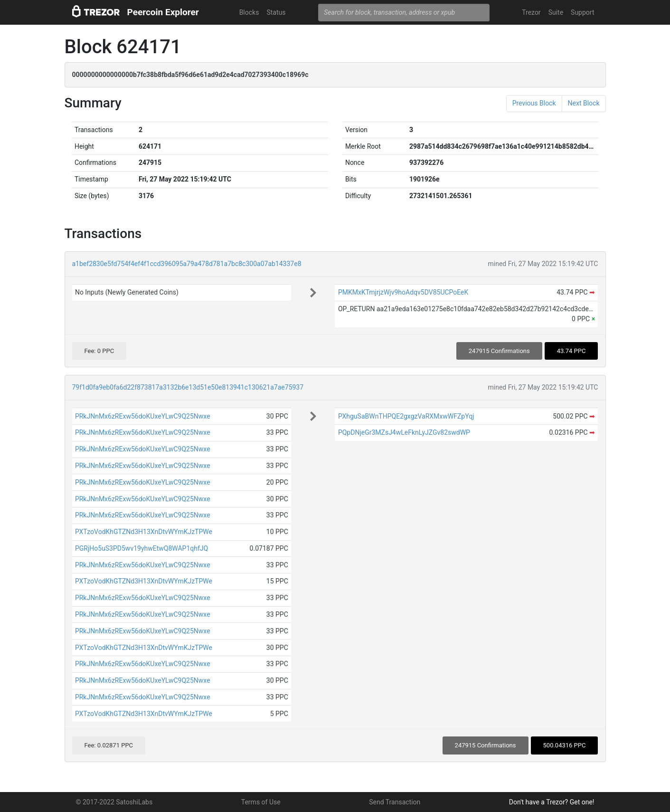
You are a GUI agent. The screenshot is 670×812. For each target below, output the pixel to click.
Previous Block (534, 103)
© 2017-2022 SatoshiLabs (114, 802)
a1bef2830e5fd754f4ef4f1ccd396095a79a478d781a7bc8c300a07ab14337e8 (187, 264)
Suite (556, 12)
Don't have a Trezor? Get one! (552, 802)
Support (582, 12)
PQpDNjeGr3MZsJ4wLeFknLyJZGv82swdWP (404, 432)
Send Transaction (395, 802)
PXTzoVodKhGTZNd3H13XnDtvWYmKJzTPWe (144, 532)
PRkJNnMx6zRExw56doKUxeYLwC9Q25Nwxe (143, 416)
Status (276, 12)
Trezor (531, 12)
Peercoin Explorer (163, 12)
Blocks (249, 12)
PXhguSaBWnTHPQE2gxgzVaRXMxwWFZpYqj (406, 416)
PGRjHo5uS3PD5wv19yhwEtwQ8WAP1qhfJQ (142, 548)
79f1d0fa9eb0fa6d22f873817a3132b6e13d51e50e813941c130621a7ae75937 (188, 387)
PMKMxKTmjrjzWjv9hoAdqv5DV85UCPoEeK (403, 292)
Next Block (584, 103)
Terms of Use (261, 802)
